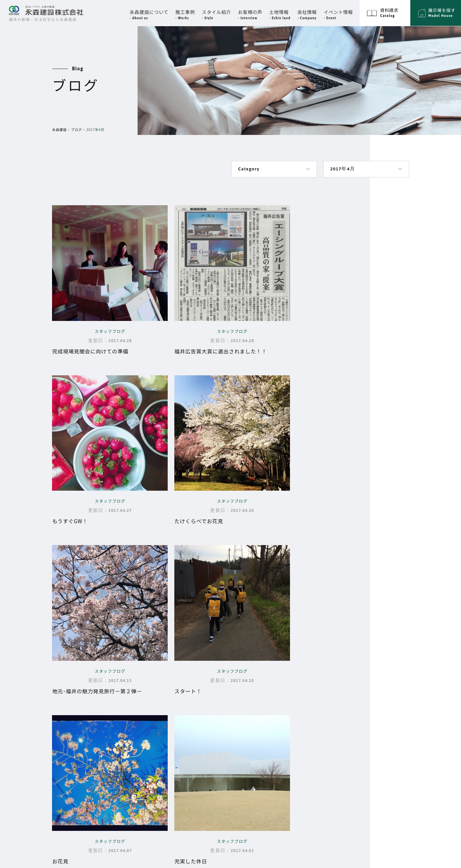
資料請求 (334, 739)
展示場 (332, 721)
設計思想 (187, 697)
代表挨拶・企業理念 (283, 679)
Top (185, 669)
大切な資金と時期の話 (202, 724)
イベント (266, 705)
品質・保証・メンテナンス (208, 715)
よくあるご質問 (195, 743)
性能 (182, 706)
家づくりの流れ (195, 734)
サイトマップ (392, 669)
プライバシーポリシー (403, 686)
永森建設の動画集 (197, 752)
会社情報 (266, 669)
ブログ (77, 129)
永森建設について (195, 686)
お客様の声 (269, 722)
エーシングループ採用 (403, 704)
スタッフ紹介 (275, 688)
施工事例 (334, 669)
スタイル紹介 (340, 704)
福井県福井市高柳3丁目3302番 (99, 684)
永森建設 (60, 129)
